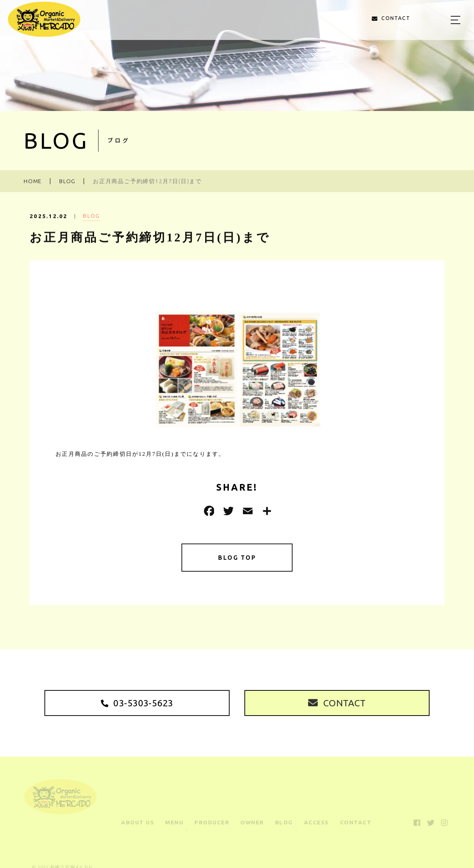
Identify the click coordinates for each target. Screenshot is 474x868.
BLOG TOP (237, 559)
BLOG (91, 223)
